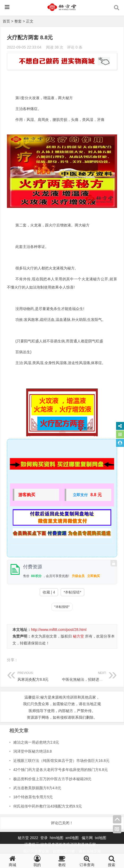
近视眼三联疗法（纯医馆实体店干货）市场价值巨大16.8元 (61, 761)
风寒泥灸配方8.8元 (40, 676)
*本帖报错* (72, 592)
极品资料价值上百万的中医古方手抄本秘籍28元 (52, 779)
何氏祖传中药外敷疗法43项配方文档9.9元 (48, 806)
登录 (45, 838)
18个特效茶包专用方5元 (33, 797)
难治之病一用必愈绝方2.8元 (36, 742)
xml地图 (73, 838)
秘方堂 (78, 636)
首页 (6, 21)
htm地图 (57, 838)
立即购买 (94, 576)
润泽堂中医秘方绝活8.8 (32, 751)
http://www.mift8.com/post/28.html (59, 630)
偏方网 (87, 838)
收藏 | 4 (49, 592)
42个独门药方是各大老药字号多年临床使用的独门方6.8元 (61, 770)
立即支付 (80, 495)
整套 (18, 21)
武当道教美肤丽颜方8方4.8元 (37, 788)
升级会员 (78, 576)
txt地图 (101, 838)
